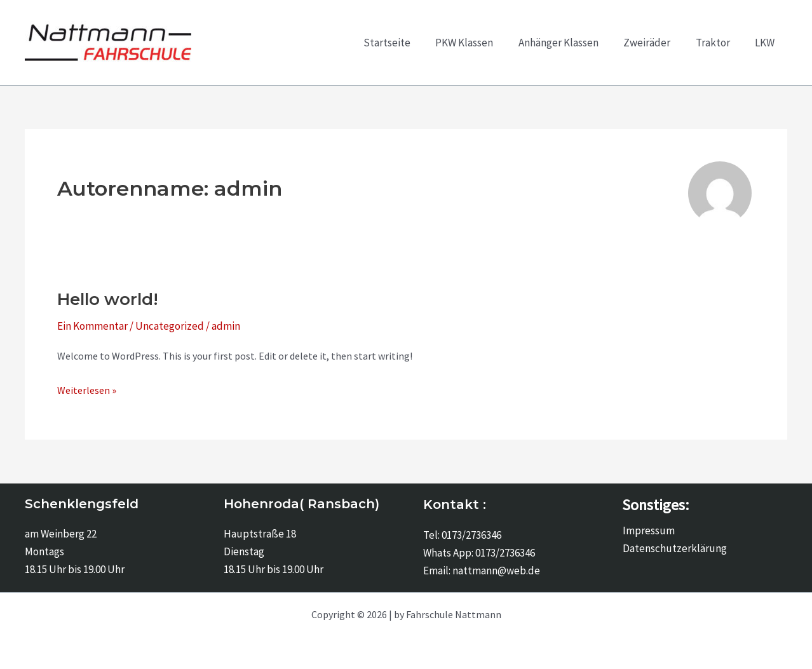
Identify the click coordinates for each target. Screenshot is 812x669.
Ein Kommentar (92, 326)
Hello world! (108, 299)
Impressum (648, 530)
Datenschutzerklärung (674, 548)
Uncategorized (170, 326)
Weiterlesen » (87, 390)
